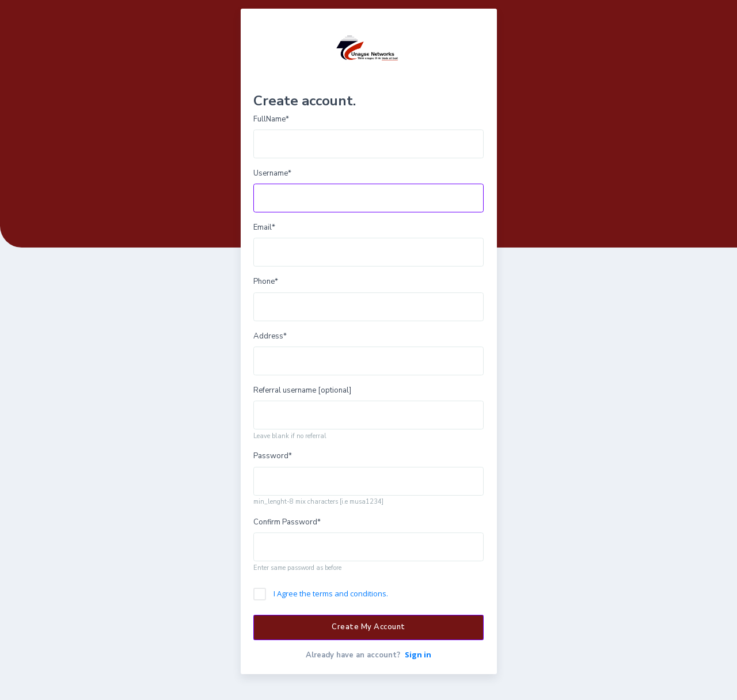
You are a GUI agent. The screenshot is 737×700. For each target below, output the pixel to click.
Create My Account (368, 627)
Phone (266, 281)
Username (272, 173)
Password (273, 456)
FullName (271, 119)
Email (264, 227)
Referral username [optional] (302, 390)
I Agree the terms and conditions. (331, 594)
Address (270, 336)
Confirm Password (287, 522)
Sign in (418, 655)
